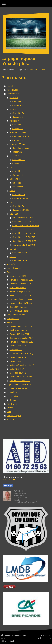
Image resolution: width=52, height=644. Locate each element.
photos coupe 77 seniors (20, 295)
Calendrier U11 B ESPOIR (24, 237)
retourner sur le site (38, 70)
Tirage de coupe (14, 268)
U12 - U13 (14, 214)
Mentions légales (14, 416)
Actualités (11, 264)
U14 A (12, 191)
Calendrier (17, 183)
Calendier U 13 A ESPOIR (24, 218)
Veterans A (14, 121)
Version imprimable (11, 636)
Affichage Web (44, 638)
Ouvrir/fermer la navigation (26, 4)
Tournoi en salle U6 (18, 346)
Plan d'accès (12, 404)
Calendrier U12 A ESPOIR (24, 222)
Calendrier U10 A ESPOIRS (24, 241)
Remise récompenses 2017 (21, 342)
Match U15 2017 (17, 369)
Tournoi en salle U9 (18, 357)
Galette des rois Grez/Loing (21, 354)
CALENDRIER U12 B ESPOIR (26, 226)
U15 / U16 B (15, 179)
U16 (11, 167)
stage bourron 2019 (18, 276)
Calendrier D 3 (19, 195)
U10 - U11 (14, 229)
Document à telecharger (17, 388)
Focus (9, 272)
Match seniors (16, 350)
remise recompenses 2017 (21, 291)
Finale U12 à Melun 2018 (20, 284)
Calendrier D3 (18, 101)
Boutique (10, 419)
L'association (12, 396)
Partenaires (12, 392)
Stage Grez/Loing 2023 (20, 311)
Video (9, 322)
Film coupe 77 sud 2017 (20, 381)
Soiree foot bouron (18, 288)
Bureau (13, 400)
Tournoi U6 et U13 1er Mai (21, 377)
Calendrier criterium (21, 148)
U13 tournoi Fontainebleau (21, 299)
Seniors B (14, 109)
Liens (9, 412)
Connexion (46, 636)
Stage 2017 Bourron (18, 307)
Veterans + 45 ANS (18, 133)
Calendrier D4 (18, 113)
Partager (8, 486)
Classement (18, 105)
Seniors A (14, 98)
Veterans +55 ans (17, 144)
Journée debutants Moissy (21, 303)
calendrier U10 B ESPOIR (24, 245)
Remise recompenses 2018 (21, 280)
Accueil (10, 86)
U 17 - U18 (14, 156)
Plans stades (12, 90)
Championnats (13, 94)
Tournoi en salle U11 (18, 361)
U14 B (12, 202)
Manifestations (13, 319)
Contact (10, 408)
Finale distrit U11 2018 (19, 330)
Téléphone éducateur (16, 315)
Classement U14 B (21, 210)
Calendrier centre (20, 253)
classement (17, 152)
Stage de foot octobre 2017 (21, 338)
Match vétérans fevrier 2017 (22, 365)
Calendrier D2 (18, 171)
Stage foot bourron (18, 373)
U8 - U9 (13, 249)
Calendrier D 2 (19, 160)
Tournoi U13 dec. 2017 (19, 334)
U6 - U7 (13, 257)
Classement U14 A (21, 198)
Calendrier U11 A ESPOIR (24, 233)
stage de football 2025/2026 (19, 385)
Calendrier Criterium (21, 136)
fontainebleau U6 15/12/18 (21, 326)
